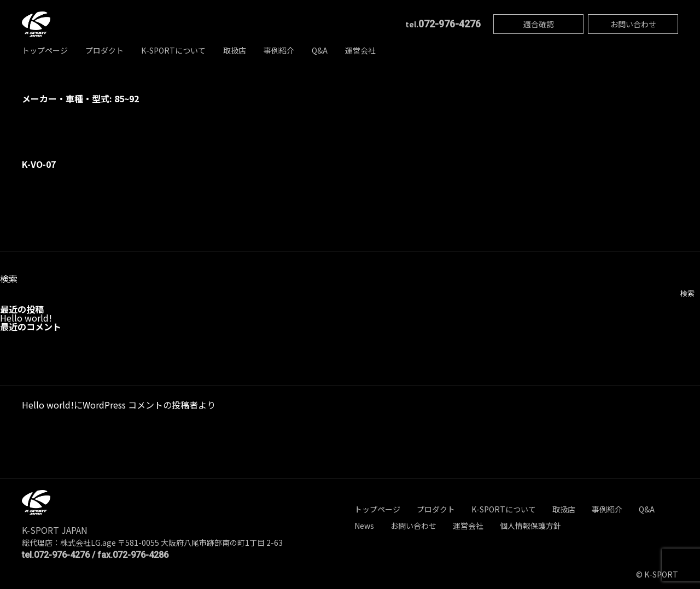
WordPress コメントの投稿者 (140, 405)
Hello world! (26, 318)
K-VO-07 (39, 164)
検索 (9, 278)
